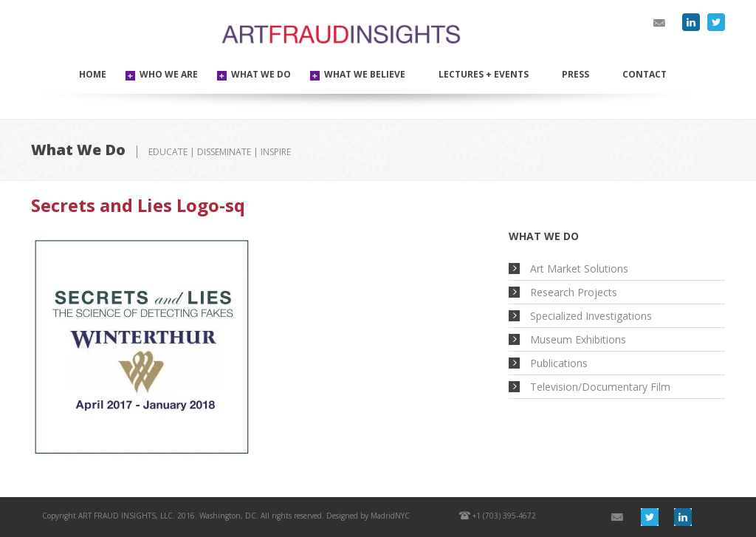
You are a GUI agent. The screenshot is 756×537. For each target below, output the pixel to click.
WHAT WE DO (261, 74)
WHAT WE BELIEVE (365, 74)
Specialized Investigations (591, 316)
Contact (645, 74)
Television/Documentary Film (600, 387)
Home (93, 74)
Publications (559, 363)
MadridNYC (390, 516)
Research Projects (574, 292)
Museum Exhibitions (578, 339)
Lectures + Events (484, 74)
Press (575, 74)
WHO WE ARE (169, 74)
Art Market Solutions (579, 268)
